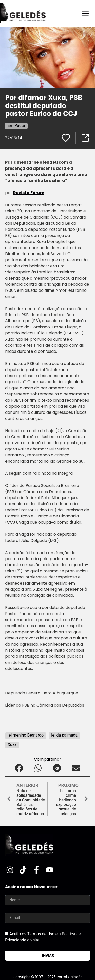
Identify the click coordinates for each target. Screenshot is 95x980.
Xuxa (12, 745)
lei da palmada (64, 735)
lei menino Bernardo (26, 735)
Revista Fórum (29, 193)
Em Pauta (16, 125)
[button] (19, 768)
